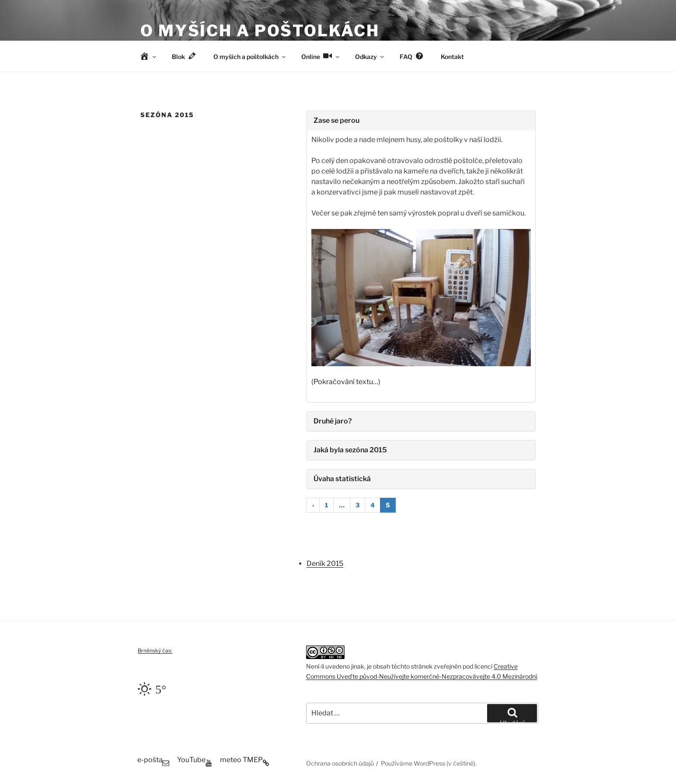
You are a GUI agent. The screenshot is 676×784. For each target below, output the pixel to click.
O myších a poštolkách (260, 31)
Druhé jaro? (333, 421)
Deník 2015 (325, 564)
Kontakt (452, 57)
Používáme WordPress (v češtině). (429, 763)
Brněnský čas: (155, 650)
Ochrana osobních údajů (340, 763)
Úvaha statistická (342, 479)
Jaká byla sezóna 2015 (350, 450)
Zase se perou (336, 120)
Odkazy (370, 57)
